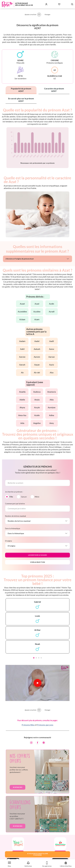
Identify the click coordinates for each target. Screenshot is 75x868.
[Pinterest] (44, 743)
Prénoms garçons (45, 725)
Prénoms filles (28, 725)
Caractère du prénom (54, 90)
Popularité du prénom (21, 90)
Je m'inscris (18, 787)
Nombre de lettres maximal (15, 516)
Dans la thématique (13, 528)
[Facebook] (37, 743)
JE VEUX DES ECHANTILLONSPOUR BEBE (37, 854)
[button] (9, 864)
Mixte (37, 497)
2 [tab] (36, 658)
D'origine (9, 541)
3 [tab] (39, 658)
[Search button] (72, 4)
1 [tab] (34, 658)
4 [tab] (41, 658)
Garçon (24, 497)
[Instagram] (31, 743)
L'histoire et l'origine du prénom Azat (20, 259)
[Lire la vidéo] (37, 683)
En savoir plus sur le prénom (21, 100)
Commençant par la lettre (15, 504)
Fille (11, 497)
